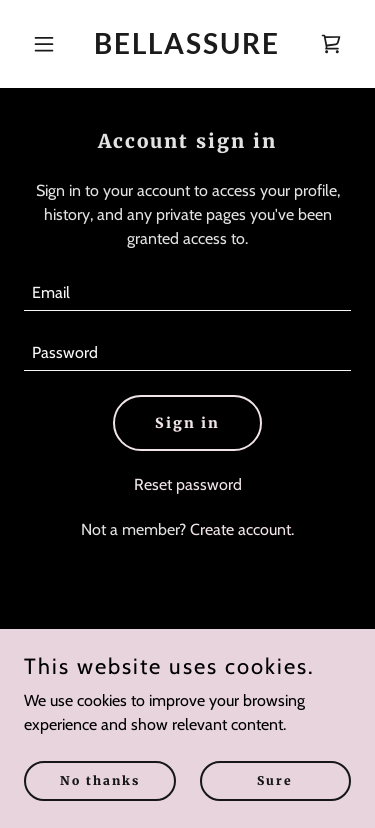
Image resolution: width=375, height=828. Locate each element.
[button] (48, 44)
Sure (275, 780)
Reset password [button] (188, 484)
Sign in (187, 423)
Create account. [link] (242, 529)
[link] (187, 48)
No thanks (100, 780)
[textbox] (187, 293)
